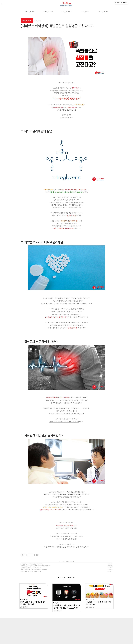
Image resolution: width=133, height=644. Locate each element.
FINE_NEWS (30, 11)
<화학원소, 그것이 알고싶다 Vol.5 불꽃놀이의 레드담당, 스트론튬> (35, 566)
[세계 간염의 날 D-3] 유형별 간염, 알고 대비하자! (31, 564)
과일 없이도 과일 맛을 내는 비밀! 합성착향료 (30, 568)
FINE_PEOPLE (66, 11)
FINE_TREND (103, 11)
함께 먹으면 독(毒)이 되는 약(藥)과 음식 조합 (30, 572)
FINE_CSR (85, 11)
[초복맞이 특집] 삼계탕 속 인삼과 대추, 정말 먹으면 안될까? (33, 570)
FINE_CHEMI (48, 11)
